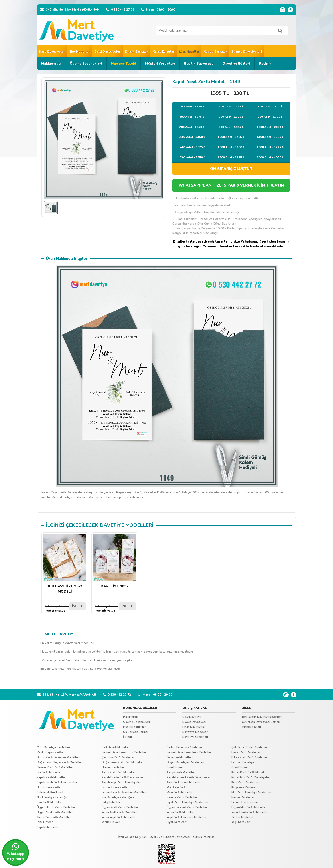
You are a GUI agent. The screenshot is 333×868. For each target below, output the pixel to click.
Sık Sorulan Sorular (136, 732)
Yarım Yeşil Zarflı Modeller (119, 817)
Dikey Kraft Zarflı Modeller (249, 757)
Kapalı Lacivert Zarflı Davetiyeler (189, 777)
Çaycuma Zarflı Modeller (118, 757)
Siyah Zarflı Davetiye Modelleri (187, 802)
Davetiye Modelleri (195, 732)
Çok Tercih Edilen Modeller (249, 747)
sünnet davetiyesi (109, 660)
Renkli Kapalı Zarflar (50, 752)
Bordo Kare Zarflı (48, 787)
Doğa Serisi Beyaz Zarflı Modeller (59, 762)
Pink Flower (45, 822)
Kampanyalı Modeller (181, 772)
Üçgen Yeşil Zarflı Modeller (55, 812)
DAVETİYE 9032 (115, 561)
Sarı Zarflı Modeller (50, 802)
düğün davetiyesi (68, 643)
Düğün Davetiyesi (194, 722)
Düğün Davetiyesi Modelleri (185, 762)
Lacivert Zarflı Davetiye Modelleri (124, 792)
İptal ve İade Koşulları (132, 837)
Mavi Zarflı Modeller (180, 792)
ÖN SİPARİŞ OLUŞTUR (231, 169)
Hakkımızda (51, 64)
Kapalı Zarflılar (215, 52)
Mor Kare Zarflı (177, 787)
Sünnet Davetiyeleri (247, 52)
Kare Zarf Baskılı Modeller (184, 782)
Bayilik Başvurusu (199, 64)
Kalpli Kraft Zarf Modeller (119, 772)
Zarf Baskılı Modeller (116, 747)
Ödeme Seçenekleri (86, 64)
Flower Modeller (113, 767)
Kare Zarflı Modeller (245, 782)
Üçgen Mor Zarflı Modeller (249, 807)
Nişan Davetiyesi (193, 727)
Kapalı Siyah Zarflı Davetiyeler (57, 782)
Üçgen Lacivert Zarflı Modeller (187, 807)
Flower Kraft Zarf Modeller (55, 767)
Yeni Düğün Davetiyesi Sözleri (262, 717)
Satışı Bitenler (111, 802)
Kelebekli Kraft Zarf (50, 792)
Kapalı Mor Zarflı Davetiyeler (251, 777)
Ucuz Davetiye (192, 717)
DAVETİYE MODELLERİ (127, 525)
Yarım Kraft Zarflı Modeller (119, 812)
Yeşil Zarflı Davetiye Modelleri (187, 817)
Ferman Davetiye (243, 762)
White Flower (111, 822)
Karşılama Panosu (243, 787)
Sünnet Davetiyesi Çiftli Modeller (124, 752)
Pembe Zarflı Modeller (182, 797)
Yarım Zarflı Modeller (181, 812)
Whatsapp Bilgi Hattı (16, 852)
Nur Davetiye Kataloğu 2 (118, 797)
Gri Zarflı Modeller (49, 772)
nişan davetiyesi (146, 652)
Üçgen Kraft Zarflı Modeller (120, 807)
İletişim (265, 64)
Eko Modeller (80, 52)
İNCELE (78, 606)
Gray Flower (240, 767)
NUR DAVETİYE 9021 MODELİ (65, 564)
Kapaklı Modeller (48, 827)
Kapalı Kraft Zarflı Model (248, 772)
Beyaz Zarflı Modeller (246, 752)
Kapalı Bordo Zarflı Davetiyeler (122, 777)
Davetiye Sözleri (236, 64)
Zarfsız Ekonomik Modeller (184, 747)
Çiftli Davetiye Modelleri (53, 747)
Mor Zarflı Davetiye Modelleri (251, 792)
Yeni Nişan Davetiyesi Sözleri (261, 722)
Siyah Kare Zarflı (177, 822)
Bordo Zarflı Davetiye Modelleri (58, 757)
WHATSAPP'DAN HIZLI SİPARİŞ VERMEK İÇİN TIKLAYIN (231, 185)
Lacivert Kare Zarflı (114, 787)
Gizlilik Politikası (204, 837)
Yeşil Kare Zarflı (242, 822)
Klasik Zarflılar (137, 52)
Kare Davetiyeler (52, 52)
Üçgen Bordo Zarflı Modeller (56, 807)
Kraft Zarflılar (164, 52)
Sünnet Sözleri (251, 727)
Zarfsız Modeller (242, 817)
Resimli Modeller (243, 797)
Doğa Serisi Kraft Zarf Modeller (123, 762)
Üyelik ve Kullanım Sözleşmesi (170, 837)
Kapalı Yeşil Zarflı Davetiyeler (121, 782)
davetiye (100, 669)
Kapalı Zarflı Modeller (51, 777)
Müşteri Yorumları (160, 64)
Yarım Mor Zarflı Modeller (54, 817)
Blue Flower (175, 767)
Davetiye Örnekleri (195, 737)
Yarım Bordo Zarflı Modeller (250, 812)
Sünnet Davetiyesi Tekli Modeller (189, 752)
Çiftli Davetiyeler (107, 52)
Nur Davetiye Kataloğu (52, 797)
